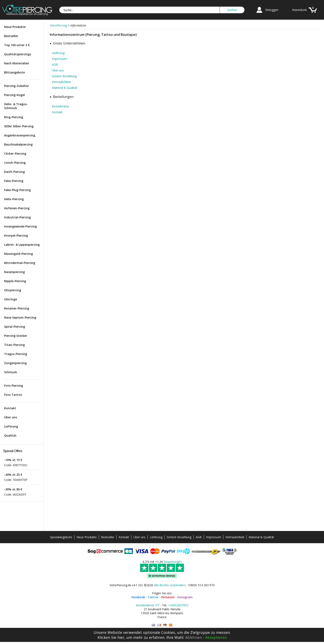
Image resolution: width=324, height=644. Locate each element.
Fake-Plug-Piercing (17, 190)
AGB (55, 64)
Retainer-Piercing (17, 308)
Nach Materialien (17, 63)
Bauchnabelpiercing (18, 144)
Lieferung (11, 426)
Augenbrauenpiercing (20, 135)
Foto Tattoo (13, 395)
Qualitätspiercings (18, 54)
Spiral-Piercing (15, 327)
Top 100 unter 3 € (17, 45)
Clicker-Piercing (15, 153)
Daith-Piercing (14, 172)
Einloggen (272, 10)
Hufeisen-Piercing (17, 208)
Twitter (153, 597)
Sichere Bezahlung (64, 76)
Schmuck (11, 372)
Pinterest (168, 597)
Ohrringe (11, 299)
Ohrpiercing (13, 290)
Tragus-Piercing (16, 354)
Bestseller (11, 36)
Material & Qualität (65, 88)
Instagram (185, 597)
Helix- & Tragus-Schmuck (16, 106)
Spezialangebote (61, 537)
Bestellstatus (61, 106)
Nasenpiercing (14, 272)
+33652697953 (178, 605)
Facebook (138, 597)
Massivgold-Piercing (18, 254)
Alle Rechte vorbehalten (170, 585)
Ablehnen (194, 637)
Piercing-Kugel (14, 95)
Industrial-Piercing (17, 217)
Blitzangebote (14, 72)
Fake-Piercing (14, 181)
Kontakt (10, 408)
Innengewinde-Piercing (20, 226)
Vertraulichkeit (61, 82)
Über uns (11, 417)
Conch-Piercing (15, 163)
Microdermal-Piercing (20, 263)
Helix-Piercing (14, 199)
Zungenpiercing (15, 363)
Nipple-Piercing (15, 281)
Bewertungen (173, 562)
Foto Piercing (14, 386)
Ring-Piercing (14, 117)
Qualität (10, 435)
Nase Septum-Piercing (20, 317)
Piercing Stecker (16, 336)
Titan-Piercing (14, 345)
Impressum (59, 59)
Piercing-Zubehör (17, 86)
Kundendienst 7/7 (148, 605)
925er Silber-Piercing (19, 126)
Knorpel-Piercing (16, 235)
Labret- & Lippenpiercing (22, 245)
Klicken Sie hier (111, 637)
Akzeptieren (216, 637)
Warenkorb (300, 10)
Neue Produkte (15, 27)
